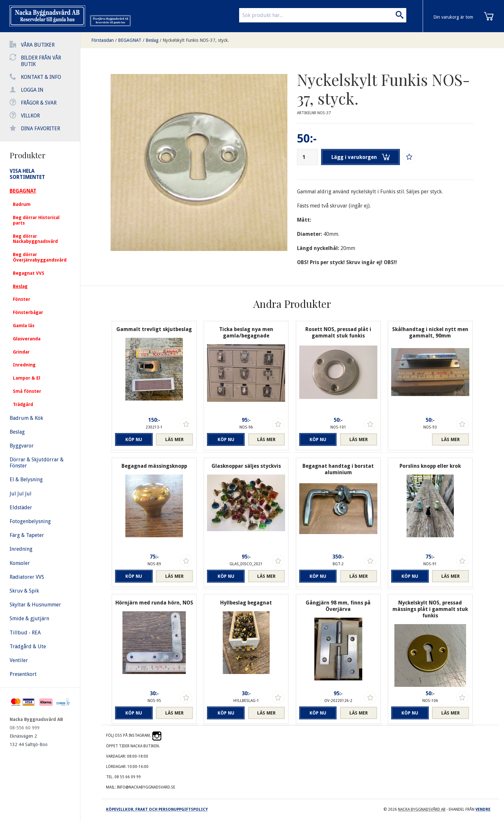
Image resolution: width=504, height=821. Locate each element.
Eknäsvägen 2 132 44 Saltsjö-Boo (29, 740)
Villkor (30, 116)
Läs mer (174, 439)
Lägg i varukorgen (361, 157)
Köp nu (134, 439)
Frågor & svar (39, 103)
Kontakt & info (41, 77)
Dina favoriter (40, 129)
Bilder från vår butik (41, 61)
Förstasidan (103, 40)
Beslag (152, 40)
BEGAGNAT (130, 40)
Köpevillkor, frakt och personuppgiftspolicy (157, 809)
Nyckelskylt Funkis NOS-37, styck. (196, 40)
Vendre (483, 809)
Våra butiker (38, 45)
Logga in (32, 90)
